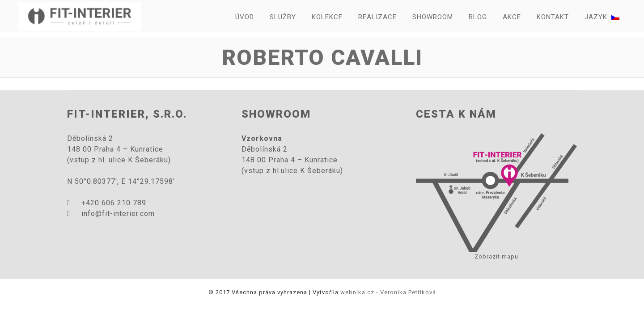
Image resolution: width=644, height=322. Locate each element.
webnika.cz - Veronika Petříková (388, 292)
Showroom (433, 17)
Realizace (377, 17)
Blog (478, 17)
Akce (512, 17)
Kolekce (327, 17)
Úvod (245, 17)
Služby (283, 17)
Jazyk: (602, 17)
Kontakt (553, 17)
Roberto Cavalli (322, 57)
